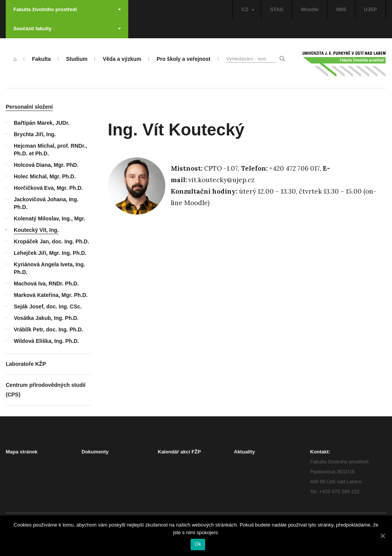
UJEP (371, 9)
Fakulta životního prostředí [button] (67, 9)
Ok (198, 544)
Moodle (310, 9)
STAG (277, 9)
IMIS (341, 9)
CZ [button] (248, 9)
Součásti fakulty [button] (67, 29)
